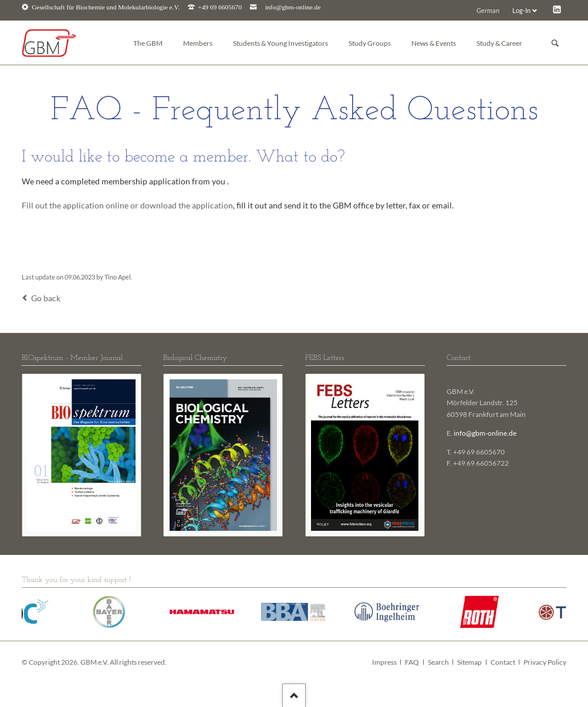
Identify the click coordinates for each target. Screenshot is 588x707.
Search (438, 662)
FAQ (412, 662)
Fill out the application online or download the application (127, 205)
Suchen (555, 43)
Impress (384, 662)
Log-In (521, 10)
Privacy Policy (545, 662)
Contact (503, 662)
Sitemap (469, 662)
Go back (46, 298)
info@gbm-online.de (293, 7)
